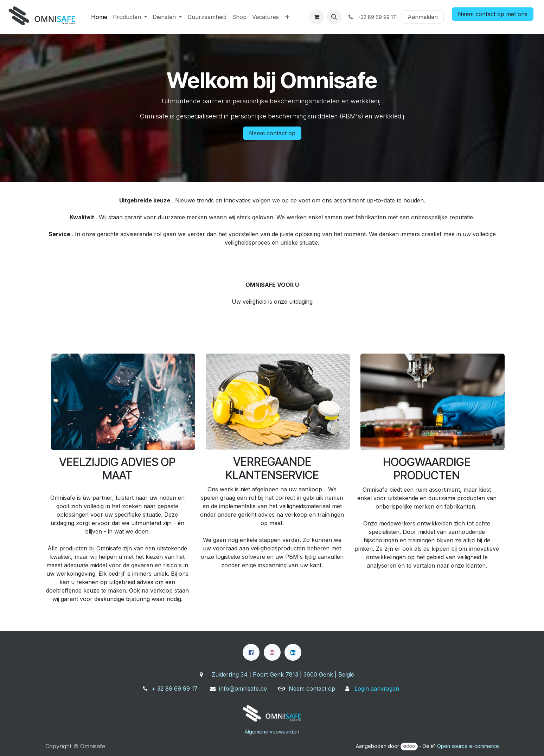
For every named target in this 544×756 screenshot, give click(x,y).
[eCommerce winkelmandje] (316, 17)
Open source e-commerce (468, 746)
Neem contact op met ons (493, 14)
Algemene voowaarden (272, 732)
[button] (334, 17)
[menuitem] (99, 17)
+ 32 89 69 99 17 (175, 689)
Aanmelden (423, 17)
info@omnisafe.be (243, 689)
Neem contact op (272, 133)
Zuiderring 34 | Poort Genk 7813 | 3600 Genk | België (283, 674)
